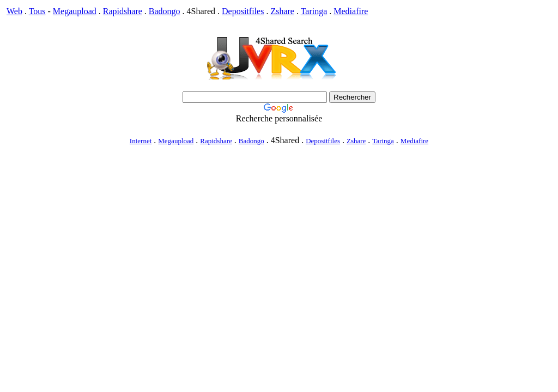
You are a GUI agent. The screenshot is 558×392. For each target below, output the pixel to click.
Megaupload (75, 11)
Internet (141, 141)
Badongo (165, 11)
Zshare (282, 11)
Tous (37, 11)
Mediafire (351, 11)
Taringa (314, 11)
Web (14, 11)
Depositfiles (243, 11)
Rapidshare (123, 11)
